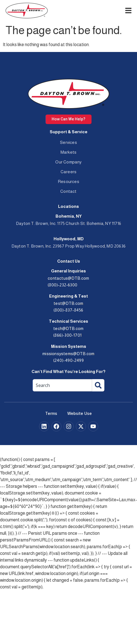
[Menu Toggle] (128, 10)
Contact (68, 191)
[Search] (98, 385)
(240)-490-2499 (68, 360)
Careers (68, 172)
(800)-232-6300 (63, 285)
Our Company (68, 162)
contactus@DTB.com (68, 278)
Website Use (80, 413)
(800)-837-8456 (68, 310)
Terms (51, 413)
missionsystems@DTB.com (68, 354)
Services (68, 142)
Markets (68, 152)
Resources (68, 181)
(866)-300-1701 (67, 335)
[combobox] (62, 385)
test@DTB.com (68, 303)
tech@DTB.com (68, 328)
